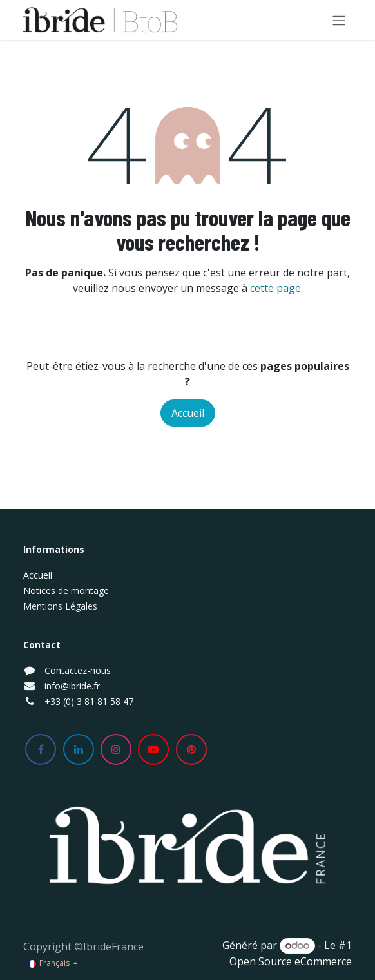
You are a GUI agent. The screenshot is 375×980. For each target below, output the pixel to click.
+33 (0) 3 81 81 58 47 (89, 701)
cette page (275, 288)
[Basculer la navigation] (339, 20)
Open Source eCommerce (291, 961)
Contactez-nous (78, 670)
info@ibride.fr (72, 686)
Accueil (188, 413)
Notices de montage (66, 591)
